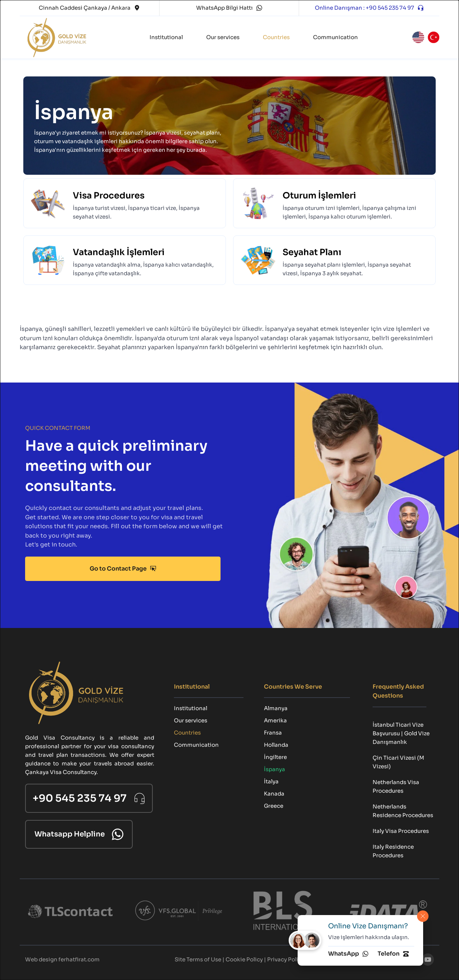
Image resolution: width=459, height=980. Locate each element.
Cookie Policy (244, 959)
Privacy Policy (286, 959)
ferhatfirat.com (79, 959)
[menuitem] (166, 37)
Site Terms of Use (198, 959)
